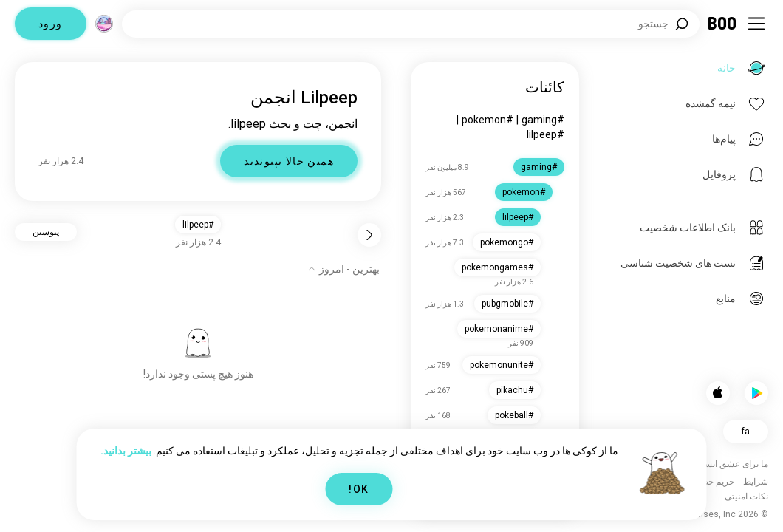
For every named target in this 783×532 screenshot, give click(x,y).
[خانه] (723, 24)
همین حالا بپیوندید (289, 161)
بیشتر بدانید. (126, 451)
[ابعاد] (104, 24)
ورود (51, 24)
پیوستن (46, 232)
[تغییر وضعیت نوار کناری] (756, 24)
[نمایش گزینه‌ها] (343, 269)
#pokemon (488, 120)
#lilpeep (546, 134)
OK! (359, 489)
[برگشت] (369, 235)
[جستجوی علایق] (411, 24)
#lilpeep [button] (198, 225)
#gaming (543, 120)
